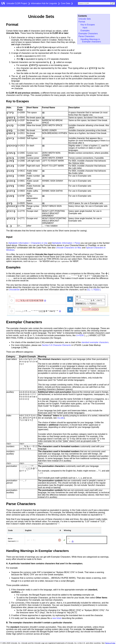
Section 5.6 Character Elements (56, 345)
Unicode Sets (85, 19)
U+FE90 (80, 335)
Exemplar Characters (88, 34)
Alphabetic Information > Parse (66, 243)
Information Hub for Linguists (44, 3)
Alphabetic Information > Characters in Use (28, 243)
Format (82, 22)
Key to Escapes (88, 25)
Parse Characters (87, 36)
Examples (85, 31)
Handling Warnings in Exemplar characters (91, 40)
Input (85, 28)
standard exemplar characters (95, 342)
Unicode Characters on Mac (69, 248)
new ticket (57, 618)
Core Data (65, 3)
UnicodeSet (14, 290)
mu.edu (61, 418)
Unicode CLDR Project (17, 3)
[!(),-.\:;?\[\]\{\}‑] (94, 290)
